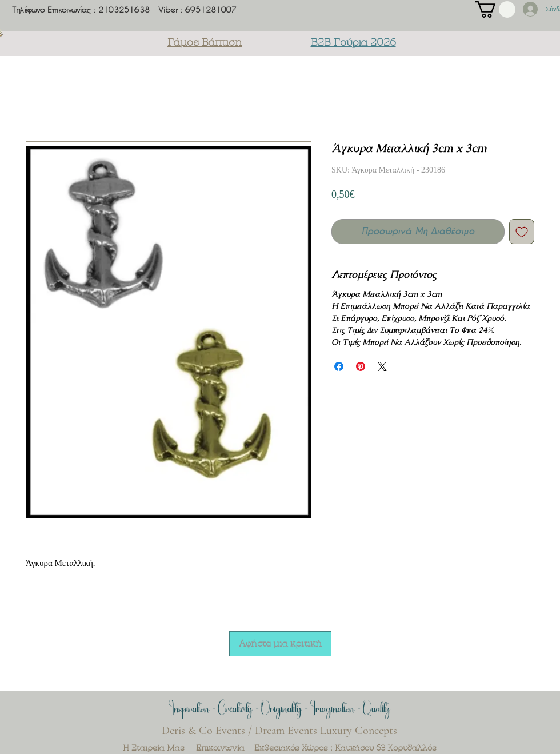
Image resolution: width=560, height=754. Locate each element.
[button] (495, 9)
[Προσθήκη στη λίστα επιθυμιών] (522, 232)
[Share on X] (382, 366)
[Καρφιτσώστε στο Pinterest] (361, 366)
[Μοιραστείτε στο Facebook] (339, 366)
